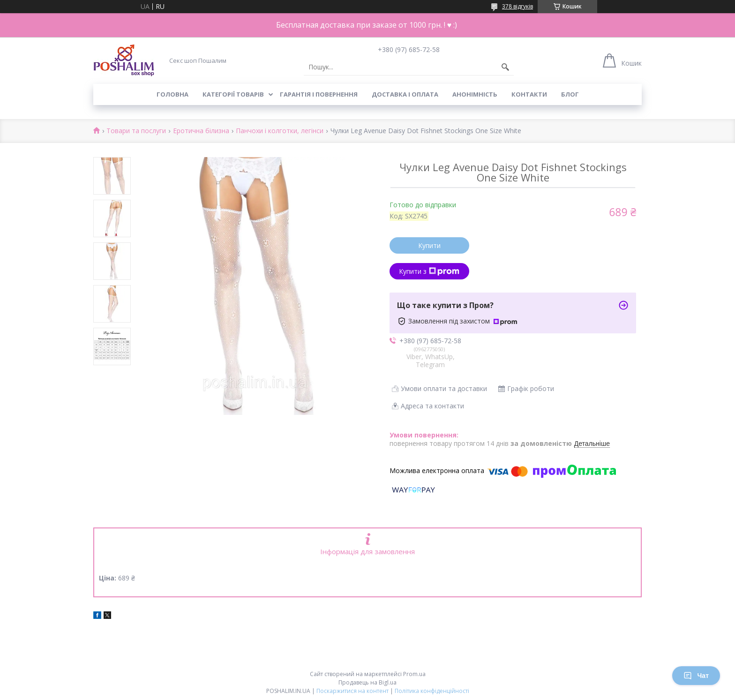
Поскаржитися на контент (352, 691)
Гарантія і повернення (319, 94)
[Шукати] (505, 67)
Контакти (529, 94)
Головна (172, 94)
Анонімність (475, 94)
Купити (429, 245)
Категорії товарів (233, 94)
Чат (696, 676)
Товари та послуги (136, 131)
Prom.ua (414, 674)
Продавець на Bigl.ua (367, 682)
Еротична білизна (201, 131)
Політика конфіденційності (432, 691)
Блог (570, 94)
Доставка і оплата (405, 94)
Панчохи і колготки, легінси (280, 131)
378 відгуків (517, 6)
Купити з (429, 271)
